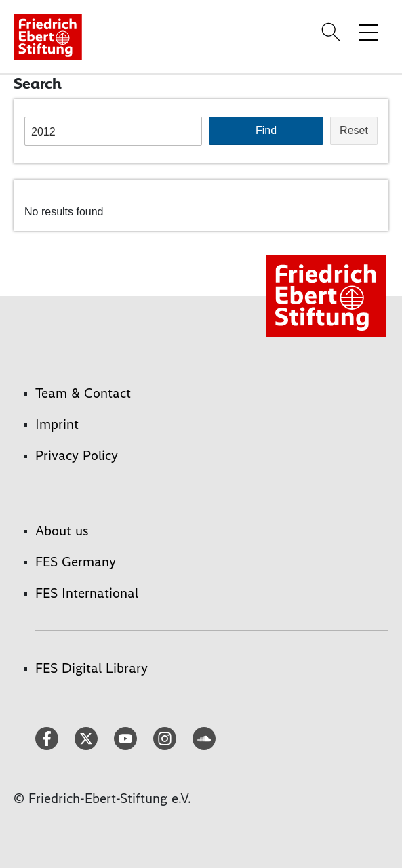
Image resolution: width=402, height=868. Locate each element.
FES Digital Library (92, 668)
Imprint (57, 424)
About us (62, 531)
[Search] (333, 32)
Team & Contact (83, 393)
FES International (87, 593)
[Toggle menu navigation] (369, 32)
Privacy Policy (77, 455)
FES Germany (76, 562)
